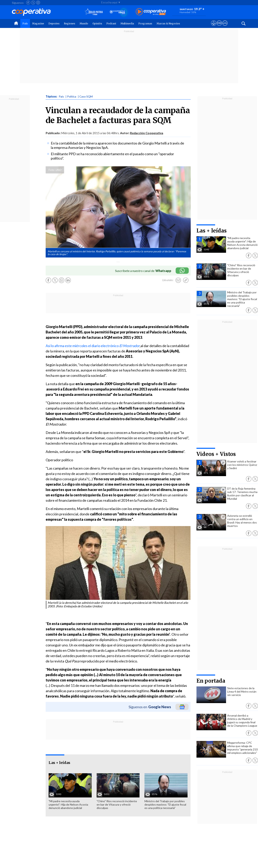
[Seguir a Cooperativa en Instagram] (38, 3)
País (25, 23)
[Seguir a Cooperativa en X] (33, 3)
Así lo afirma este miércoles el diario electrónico (93, 346)
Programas (145, 23)
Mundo (84, 23)
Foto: (52, 170)
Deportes (54, 23)
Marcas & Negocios (168, 23)
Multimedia (127, 23)
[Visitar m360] (219, 27)
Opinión (97, 23)
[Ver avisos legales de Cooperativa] (214, 27)
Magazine (38, 23)
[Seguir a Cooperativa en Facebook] (28, 3)
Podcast (111, 23)
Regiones (70, 23)
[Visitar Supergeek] (225, 27)
